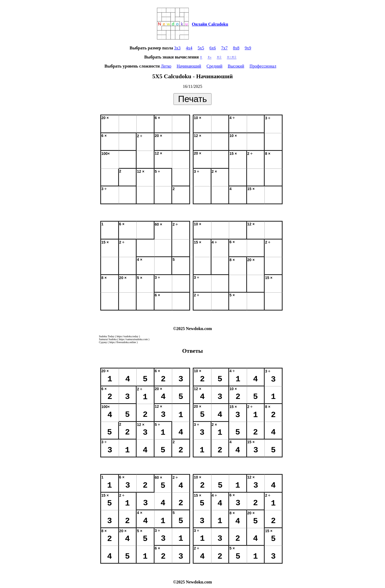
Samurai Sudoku (108, 339)
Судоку (103, 342)
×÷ (219, 57)
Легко (166, 66)
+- (209, 57)
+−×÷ (232, 57)
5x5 (201, 48)
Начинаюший (189, 66)
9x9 (248, 48)
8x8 (236, 48)
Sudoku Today (107, 336)
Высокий (236, 66)
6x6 (213, 48)
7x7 (224, 48)
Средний (214, 66)
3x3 (177, 48)
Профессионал (263, 66)
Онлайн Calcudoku (210, 24)
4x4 (189, 48)
